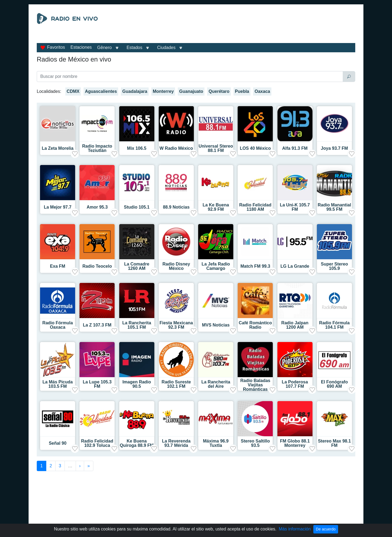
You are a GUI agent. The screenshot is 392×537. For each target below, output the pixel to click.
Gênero (104, 48)
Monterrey (163, 91)
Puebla (242, 91)
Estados (134, 48)
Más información (295, 529)
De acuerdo (326, 529)
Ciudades (166, 48)
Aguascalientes (101, 91)
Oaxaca (262, 91)
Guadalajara (135, 91)
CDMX (73, 91)
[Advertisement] (246, 27)
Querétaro (219, 91)
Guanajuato (191, 91)
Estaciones (81, 47)
